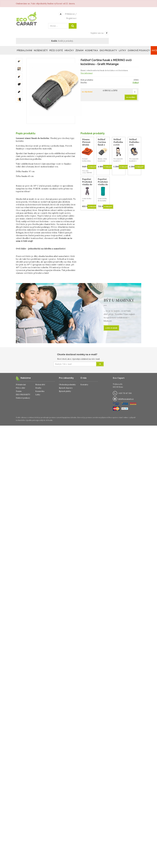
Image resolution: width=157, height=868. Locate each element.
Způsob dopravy (66, 388)
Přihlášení (70, 14)
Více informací (87, 73)
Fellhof (136, 83)
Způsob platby (65, 391)
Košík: (54, 41)
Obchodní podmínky (67, 385)
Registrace (71, 18)
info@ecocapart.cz (126, 399)
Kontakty (84, 385)
